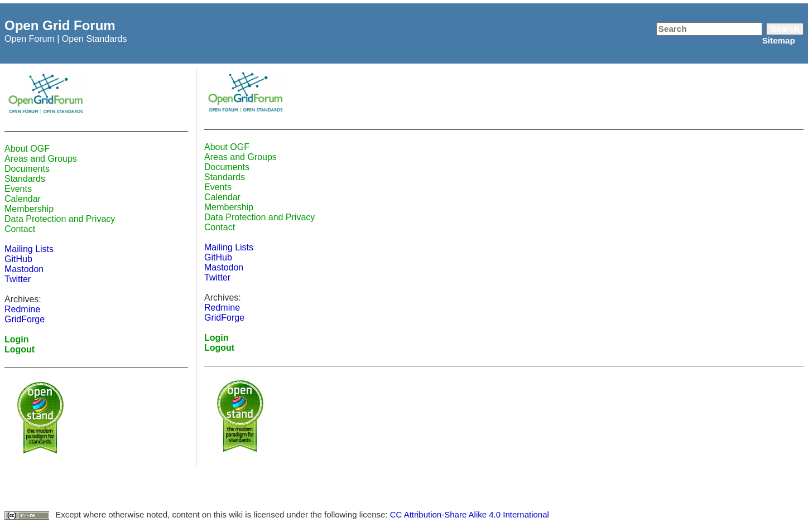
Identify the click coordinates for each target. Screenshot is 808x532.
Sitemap (779, 40)
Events (18, 189)
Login (17, 339)
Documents (27, 169)
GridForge (25, 319)
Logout (20, 349)
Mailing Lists (29, 249)
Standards (25, 179)
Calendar (23, 199)
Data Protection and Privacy (60, 219)
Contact (20, 229)
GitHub (18, 259)
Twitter (18, 279)
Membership (29, 209)
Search (785, 29)
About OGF (27, 149)
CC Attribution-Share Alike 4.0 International (470, 514)
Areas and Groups (41, 159)
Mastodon (24, 269)
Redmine (22, 309)
